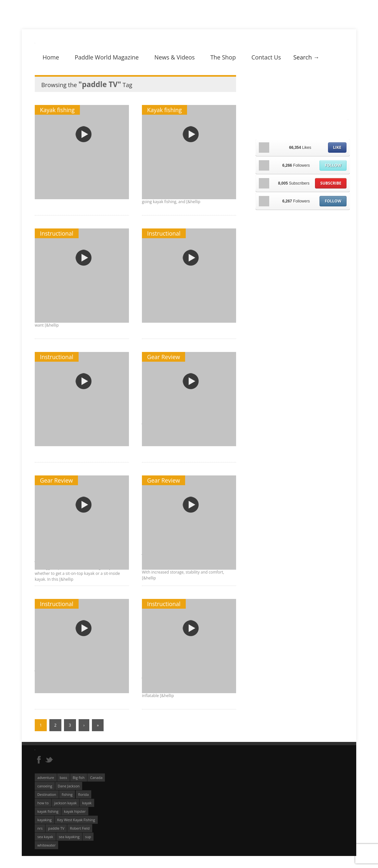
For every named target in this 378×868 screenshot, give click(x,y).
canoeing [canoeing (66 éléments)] (45, 786)
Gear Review (164, 357)
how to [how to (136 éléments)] (43, 803)
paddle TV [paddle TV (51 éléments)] (56, 828)
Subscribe (331, 183)
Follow (333, 165)
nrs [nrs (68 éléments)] (40, 828)
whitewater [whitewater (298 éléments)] (46, 845)
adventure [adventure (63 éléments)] (46, 777)
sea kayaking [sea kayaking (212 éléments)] (69, 837)
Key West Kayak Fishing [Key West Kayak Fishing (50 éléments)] (76, 820)
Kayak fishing (57, 110)
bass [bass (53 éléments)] (63, 777)
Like (337, 147)
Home (51, 57)
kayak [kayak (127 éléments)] (87, 803)
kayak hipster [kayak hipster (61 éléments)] (75, 811)
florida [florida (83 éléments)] (84, 794)
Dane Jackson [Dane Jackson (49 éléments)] (69, 786)
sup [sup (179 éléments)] (88, 837)
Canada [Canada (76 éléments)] (96, 777)
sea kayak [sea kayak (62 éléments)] (45, 837)
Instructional (57, 233)
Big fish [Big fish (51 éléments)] (79, 777)
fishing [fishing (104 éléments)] (67, 794)
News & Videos (174, 57)
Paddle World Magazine (107, 57)
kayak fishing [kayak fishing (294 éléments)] (48, 811)
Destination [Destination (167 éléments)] (47, 794)
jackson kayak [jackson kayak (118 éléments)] (65, 803)
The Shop (223, 57)
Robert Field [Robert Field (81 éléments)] (80, 828)
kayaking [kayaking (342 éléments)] (44, 820)
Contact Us (266, 57)
